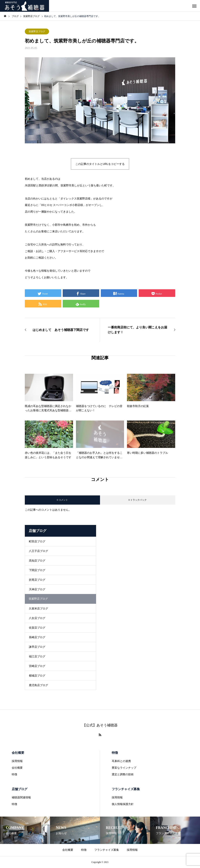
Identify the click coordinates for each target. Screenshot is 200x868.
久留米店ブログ (38, 609)
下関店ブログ (37, 570)
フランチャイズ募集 (126, 789)
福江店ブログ (37, 656)
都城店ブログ (37, 676)
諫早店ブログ (37, 647)
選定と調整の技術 (123, 774)
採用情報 (17, 761)
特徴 (14, 774)
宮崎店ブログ (37, 666)
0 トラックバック (138, 500)
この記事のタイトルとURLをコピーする (100, 164)
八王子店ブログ (38, 551)
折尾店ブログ (37, 580)
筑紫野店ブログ (37, 31)
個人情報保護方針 (123, 804)
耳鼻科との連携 (121, 761)
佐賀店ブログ (37, 628)
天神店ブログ (37, 589)
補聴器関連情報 (21, 797)
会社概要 (18, 753)
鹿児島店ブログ (38, 685)
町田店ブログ (37, 541)
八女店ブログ (37, 618)
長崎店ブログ (37, 637)
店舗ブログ (20, 789)
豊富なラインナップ (124, 768)
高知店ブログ (37, 561)
